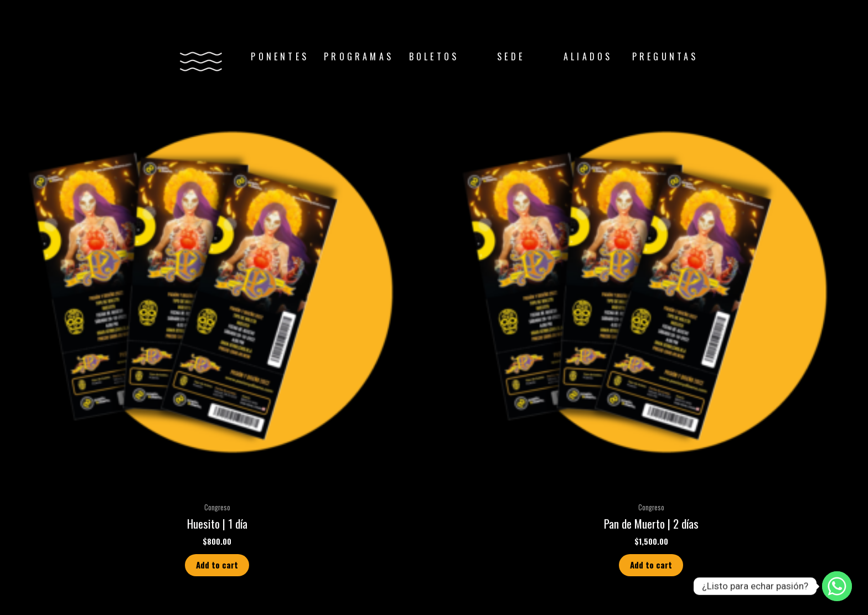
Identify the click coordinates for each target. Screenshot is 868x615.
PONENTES (280, 56)
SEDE (511, 56)
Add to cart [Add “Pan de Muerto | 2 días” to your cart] (651, 565)
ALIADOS (588, 56)
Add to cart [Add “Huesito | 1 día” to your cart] (217, 565)
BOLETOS (434, 56)
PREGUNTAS (665, 56)
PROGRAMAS (359, 56)
